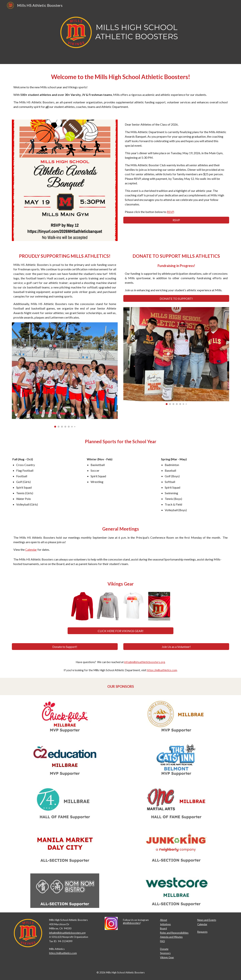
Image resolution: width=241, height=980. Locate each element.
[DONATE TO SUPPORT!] (176, 299)
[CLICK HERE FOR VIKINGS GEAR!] (120, 631)
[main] (120, 90)
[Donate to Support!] (65, 647)
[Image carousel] (65, 375)
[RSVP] (176, 220)
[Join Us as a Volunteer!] (176, 647)
